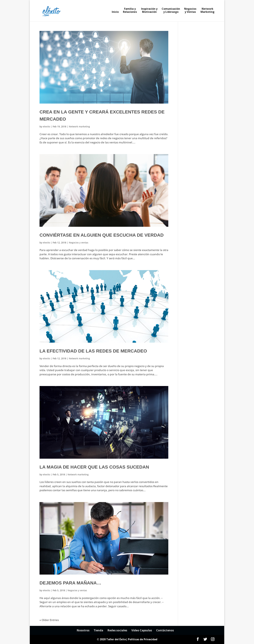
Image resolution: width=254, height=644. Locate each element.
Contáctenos (165, 630)
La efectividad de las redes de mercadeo (93, 351)
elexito (46, 126)
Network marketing (79, 126)
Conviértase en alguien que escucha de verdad (102, 235)
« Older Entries (49, 620)
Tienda (98, 630)
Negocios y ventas (79, 243)
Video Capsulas (142, 630)
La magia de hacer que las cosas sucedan (94, 467)
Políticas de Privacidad (143, 639)
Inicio (115, 12)
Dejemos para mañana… (70, 583)
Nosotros (83, 630)
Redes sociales (117, 630)
